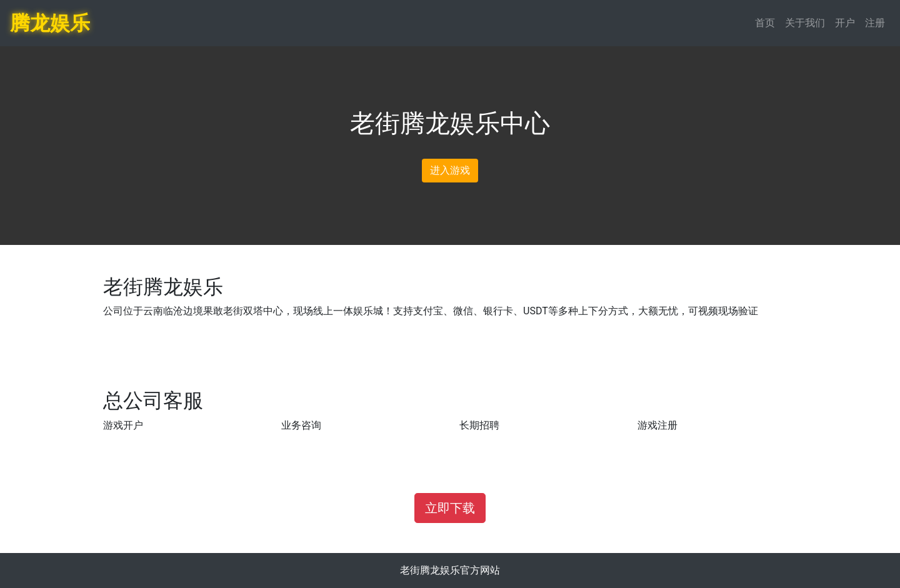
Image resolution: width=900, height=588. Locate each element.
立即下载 (450, 508)
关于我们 (805, 23)
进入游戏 (450, 170)
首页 (765, 23)
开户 (845, 23)
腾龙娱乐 (50, 23)
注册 (875, 23)
